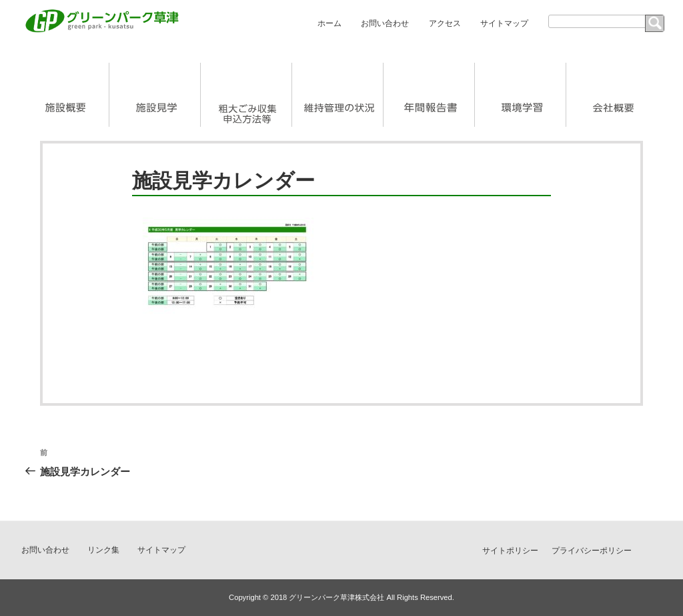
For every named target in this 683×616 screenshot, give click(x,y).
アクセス (445, 23)
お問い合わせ (385, 23)
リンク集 (103, 550)
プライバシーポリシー (592, 551)
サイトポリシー (510, 551)
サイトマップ (504, 23)
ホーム (329, 23)
